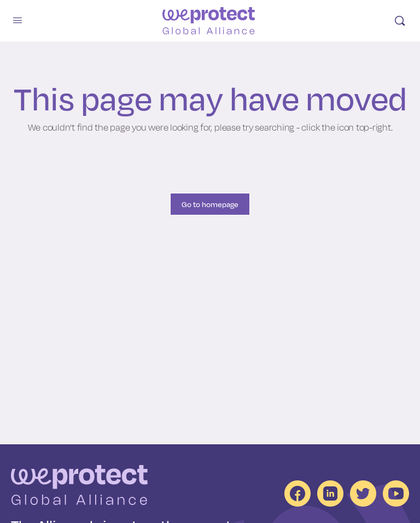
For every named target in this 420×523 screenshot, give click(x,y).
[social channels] (297, 493)
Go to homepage (210, 204)
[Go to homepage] (209, 21)
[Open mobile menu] (17, 20)
